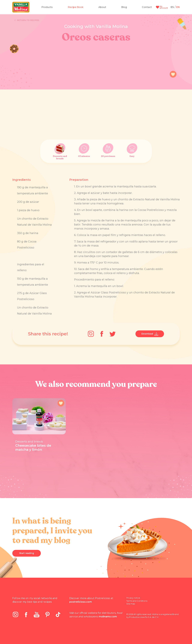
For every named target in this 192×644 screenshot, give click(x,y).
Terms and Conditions (137, 601)
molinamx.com (108, 617)
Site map (131, 604)
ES (172, 7)
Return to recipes (27, 20)
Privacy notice (133, 598)
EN (178, 7)
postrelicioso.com (81, 602)
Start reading (27, 553)
